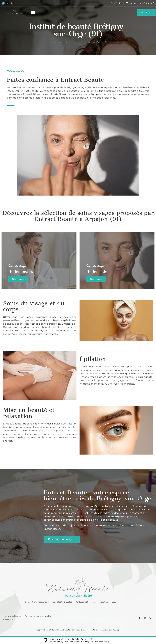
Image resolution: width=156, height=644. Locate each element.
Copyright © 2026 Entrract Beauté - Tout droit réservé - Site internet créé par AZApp (78, 630)
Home (52, 42)
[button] (33, 12)
